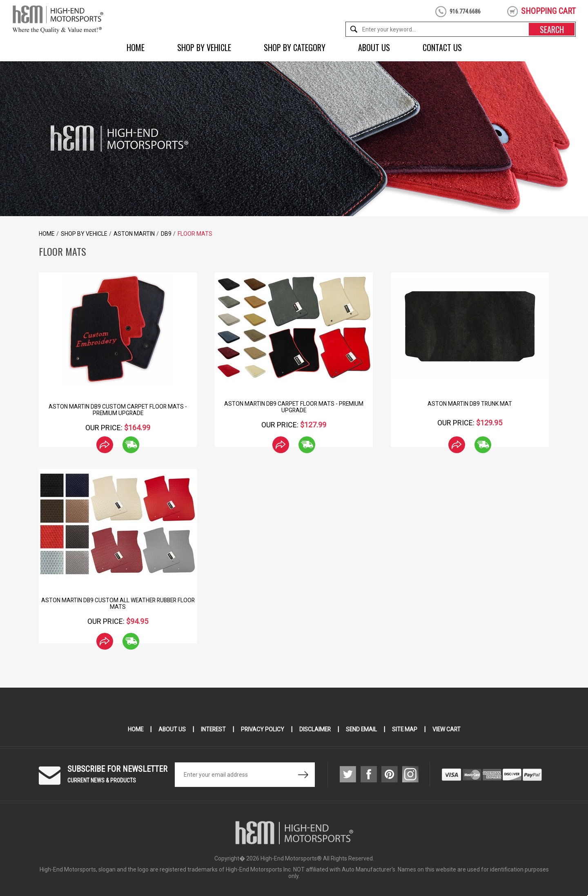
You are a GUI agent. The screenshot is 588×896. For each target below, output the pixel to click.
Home (136, 47)
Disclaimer (315, 729)
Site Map (406, 729)
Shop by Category (295, 47)
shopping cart (548, 11)
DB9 (166, 234)
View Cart (449, 729)
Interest (212, 729)
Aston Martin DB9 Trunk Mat (470, 404)
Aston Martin (134, 234)
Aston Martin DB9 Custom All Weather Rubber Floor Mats (118, 603)
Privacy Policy (262, 729)
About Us (374, 47)
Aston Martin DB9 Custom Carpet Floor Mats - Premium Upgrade (118, 410)
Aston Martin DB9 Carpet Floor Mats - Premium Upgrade (294, 407)
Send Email (362, 729)
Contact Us (442, 47)
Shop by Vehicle (204, 47)
